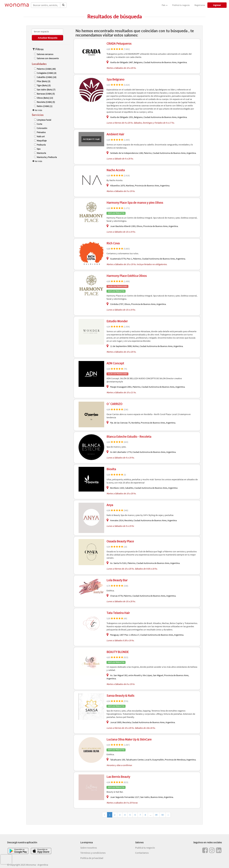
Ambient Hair (115, 134)
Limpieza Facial (43, 120)
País (165, 5)
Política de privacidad (92, 858)
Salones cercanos (44, 54)
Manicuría (40, 153)
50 (163, 815)
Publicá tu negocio (181, 5)
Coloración (41, 128)
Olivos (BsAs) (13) (44, 98)
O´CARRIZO (114, 404)
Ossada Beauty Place (120, 541)
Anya (110, 505)
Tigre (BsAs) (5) (42, 85)
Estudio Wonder (117, 321)
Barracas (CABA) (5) (44, 94)
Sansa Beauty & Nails (120, 695)
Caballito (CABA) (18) (45, 77)
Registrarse (200, 5)
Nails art (39, 136)
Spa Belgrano (115, 79)
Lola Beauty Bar (117, 580)
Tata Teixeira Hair (118, 613)
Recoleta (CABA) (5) (45, 102)
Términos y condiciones (93, 853)
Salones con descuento (47, 58)
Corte (38, 124)
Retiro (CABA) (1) (43, 106)
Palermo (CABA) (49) (45, 69)
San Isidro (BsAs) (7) (45, 90)
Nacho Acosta (116, 170)
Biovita (111, 469)
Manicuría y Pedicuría (45, 157)
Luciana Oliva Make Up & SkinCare (129, 739)
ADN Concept (115, 363)
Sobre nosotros (89, 848)
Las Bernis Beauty (118, 777)
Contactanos (142, 853)
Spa (37, 149)
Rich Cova (113, 243)
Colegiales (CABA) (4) (45, 73)
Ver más (37, 110)
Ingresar (217, 5)
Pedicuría (40, 145)
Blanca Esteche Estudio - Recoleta (129, 436)
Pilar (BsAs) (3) (42, 81)
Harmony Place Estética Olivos (127, 276)
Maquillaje (40, 141)
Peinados (40, 132)
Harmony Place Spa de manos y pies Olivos (135, 202)
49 (156, 815)
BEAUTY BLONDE (118, 652)
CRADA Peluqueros (119, 43)
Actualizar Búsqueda (48, 38)
